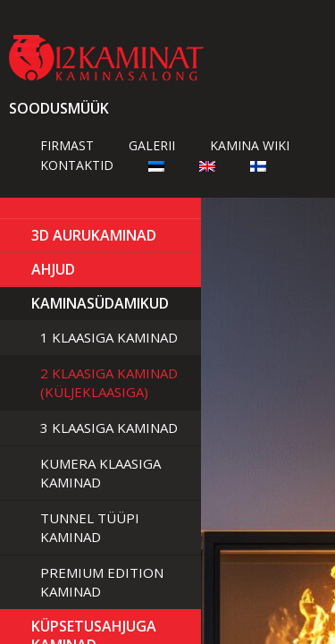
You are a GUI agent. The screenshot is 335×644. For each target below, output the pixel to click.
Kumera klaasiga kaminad (100, 473)
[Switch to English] (207, 165)
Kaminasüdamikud (100, 303)
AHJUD (53, 269)
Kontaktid (77, 165)
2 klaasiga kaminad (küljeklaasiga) (109, 382)
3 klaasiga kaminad (109, 428)
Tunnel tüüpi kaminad (90, 527)
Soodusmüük (59, 108)
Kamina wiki (250, 145)
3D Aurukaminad (94, 235)
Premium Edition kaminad (102, 582)
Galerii (152, 145)
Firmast (67, 145)
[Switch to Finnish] (258, 165)
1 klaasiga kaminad (109, 337)
